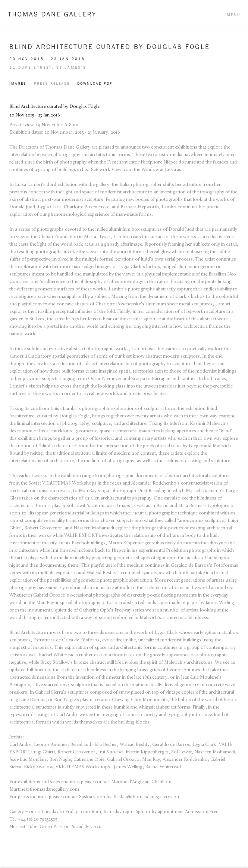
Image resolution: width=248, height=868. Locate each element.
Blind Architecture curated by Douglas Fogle (110, 47)
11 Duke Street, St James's (48, 67)
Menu (234, 15)
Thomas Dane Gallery (52, 14)
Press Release (52, 83)
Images (18, 83)
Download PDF (95, 83)
